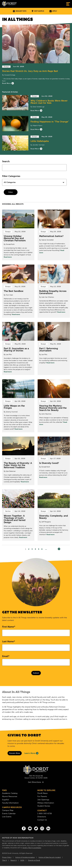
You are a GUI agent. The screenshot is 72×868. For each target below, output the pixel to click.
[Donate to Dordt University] (15, 753)
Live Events (7, 817)
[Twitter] (36, 828)
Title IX (4, 860)
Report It (14, 860)
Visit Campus (38, 11)
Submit (36, 673)
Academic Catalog (10, 793)
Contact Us (42, 820)
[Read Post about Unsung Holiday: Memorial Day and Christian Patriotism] (18, 235)
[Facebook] (24, 828)
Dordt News (43, 793)
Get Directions (36, 782)
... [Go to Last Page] (46, 549)
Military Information (46, 803)
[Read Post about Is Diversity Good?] (54, 461)
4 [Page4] (35, 549)
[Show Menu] (68, 4)
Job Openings (43, 800)
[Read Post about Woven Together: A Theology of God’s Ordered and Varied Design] (18, 515)
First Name (8, 627)
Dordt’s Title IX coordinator (32, 848)
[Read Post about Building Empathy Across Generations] (54, 291)
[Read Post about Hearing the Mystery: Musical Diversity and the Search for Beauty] (54, 406)
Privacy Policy (7, 857)
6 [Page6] (42, 549)
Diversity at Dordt (34, 860)
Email (5, 656)
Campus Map (8, 810)
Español (5, 800)
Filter (11, 192)
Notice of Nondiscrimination (25, 857)
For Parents (42, 796)
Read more (8, 257)
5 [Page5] (39, 549)
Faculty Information (10, 803)
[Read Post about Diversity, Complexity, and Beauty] (54, 515)
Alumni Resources (10, 796)
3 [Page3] (32, 549)
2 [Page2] (29, 549)
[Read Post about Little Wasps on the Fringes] (18, 406)
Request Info (20, 11)
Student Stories (44, 806)
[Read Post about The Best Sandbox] (18, 291)
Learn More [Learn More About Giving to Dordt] (31, 753)
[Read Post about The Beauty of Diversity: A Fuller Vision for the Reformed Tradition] (18, 461)
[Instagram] (42, 828)
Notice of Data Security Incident (50, 857)
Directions (42, 817)
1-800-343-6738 (45, 813)
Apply (53, 11)
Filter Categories (11, 176)
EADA (22, 860)
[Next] (59, 549)
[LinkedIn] (48, 828)
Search (6, 161)
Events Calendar (9, 813)
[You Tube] (30, 828)
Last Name (8, 641)
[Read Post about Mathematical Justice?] (54, 235)
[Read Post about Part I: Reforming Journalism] (54, 348)
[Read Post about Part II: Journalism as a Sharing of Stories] (18, 348)
